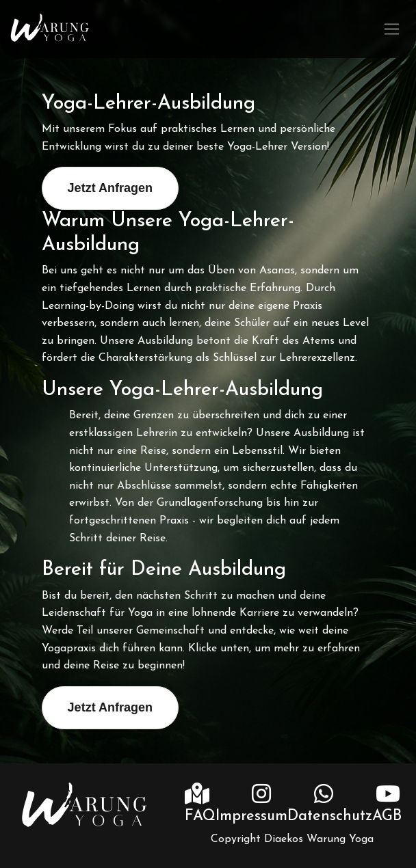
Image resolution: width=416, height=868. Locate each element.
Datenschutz (330, 816)
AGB (387, 816)
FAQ (200, 816)
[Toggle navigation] (392, 29)
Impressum (251, 816)
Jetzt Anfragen (110, 188)
